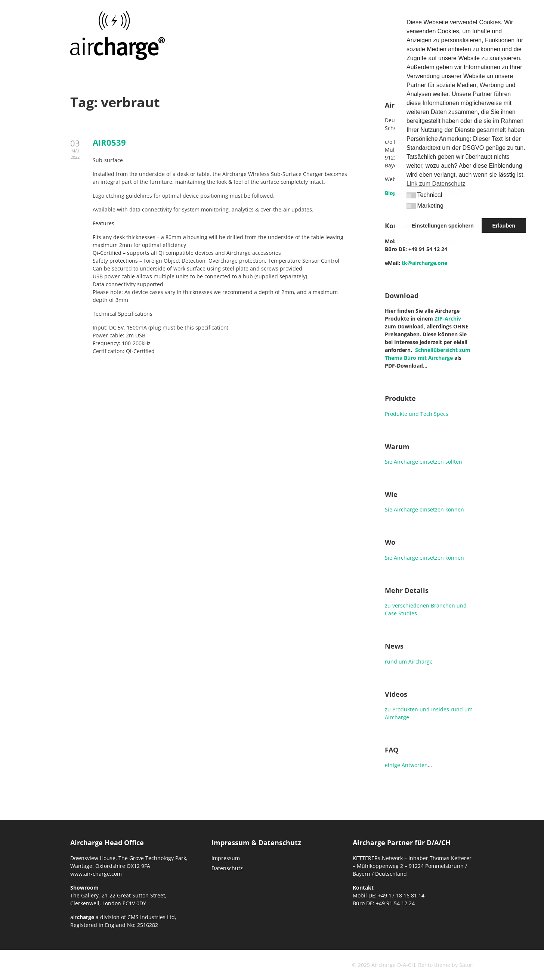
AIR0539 (109, 142)
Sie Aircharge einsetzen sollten (424, 462)
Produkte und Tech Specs (417, 414)
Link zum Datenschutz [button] (436, 184)
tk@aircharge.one (424, 263)
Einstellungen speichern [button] (443, 226)
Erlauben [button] (504, 226)
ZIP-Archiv (448, 319)
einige (392, 765)
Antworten (415, 765)
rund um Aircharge (409, 661)
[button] (411, 195)
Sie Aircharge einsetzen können (424, 509)
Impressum (226, 858)
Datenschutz (227, 868)
